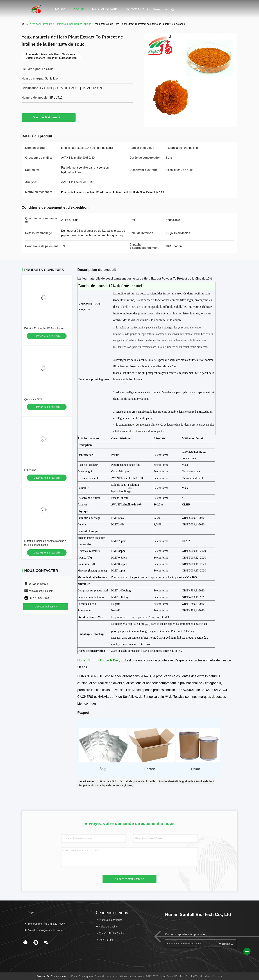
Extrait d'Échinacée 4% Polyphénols (44, 328)
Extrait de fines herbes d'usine (73, 24)
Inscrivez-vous (226, 944)
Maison (60, 9)
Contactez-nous (136, 9)
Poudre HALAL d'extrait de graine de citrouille (128, 781)
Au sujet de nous (105, 9)
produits (48, 24)
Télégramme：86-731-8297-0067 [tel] (45, 924)
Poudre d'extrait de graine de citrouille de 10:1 (186, 781)
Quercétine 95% (33, 399)
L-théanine (30, 470)
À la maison (33, 24)
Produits (79, 9)
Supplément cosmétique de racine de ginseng (106, 785)
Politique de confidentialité (52, 976)
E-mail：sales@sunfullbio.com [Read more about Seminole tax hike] (43, 930)
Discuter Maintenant (49, 117)
